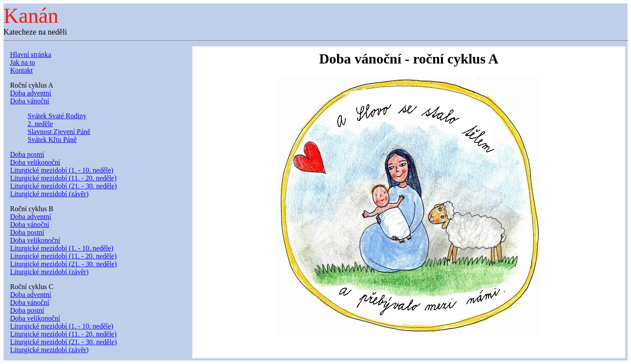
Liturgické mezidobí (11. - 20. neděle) (63, 178)
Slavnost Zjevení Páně (59, 132)
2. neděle (40, 124)
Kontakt (21, 70)
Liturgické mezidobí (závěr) (49, 194)
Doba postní (27, 154)
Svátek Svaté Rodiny (57, 116)
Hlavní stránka (31, 55)
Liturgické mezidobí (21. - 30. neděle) (64, 186)
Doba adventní (31, 93)
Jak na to (23, 62)
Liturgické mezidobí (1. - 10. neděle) (62, 170)
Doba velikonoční (35, 162)
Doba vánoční (30, 101)
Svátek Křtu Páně (52, 140)
